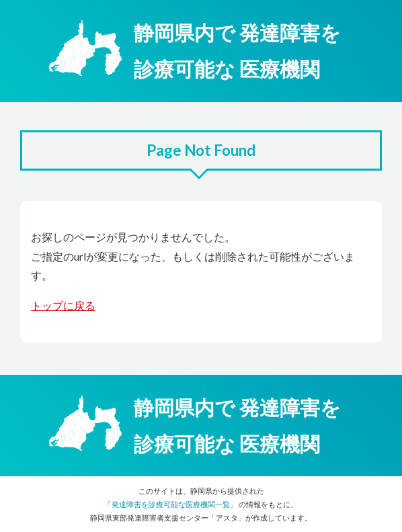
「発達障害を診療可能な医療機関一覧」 (171, 504)
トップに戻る (63, 305)
